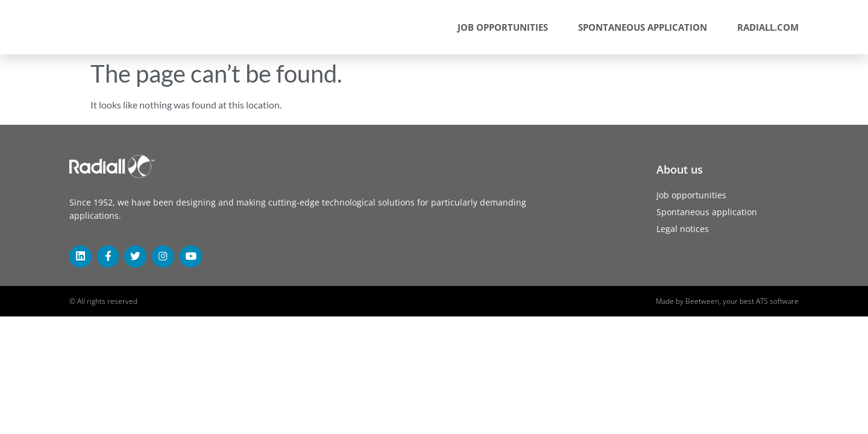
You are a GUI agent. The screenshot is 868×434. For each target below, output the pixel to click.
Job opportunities (503, 27)
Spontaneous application (643, 27)
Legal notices (683, 229)
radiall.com (768, 27)
